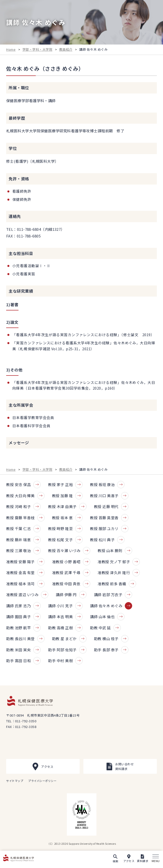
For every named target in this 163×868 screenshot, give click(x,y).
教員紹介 (66, 49)
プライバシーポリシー (42, 781)
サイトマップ (15, 781)
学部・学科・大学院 (37, 49)
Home (11, 49)
